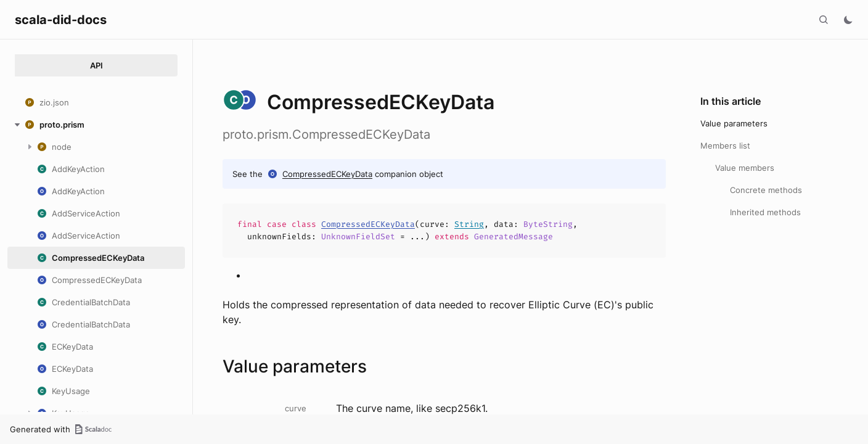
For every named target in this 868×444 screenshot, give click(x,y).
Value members (745, 168)
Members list (725, 146)
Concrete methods (766, 190)
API (96, 65)
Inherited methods (765, 212)
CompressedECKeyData (327, 174)
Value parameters (734, 123)
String (469, 224)
